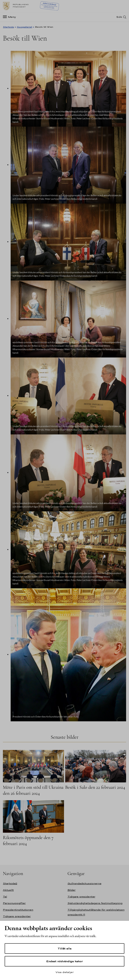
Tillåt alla (64, 948)
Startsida (8, 27)
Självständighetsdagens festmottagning (95, 903)
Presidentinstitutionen (18, 910)
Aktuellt (8, 890)
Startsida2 (10, 883)
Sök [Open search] (119, 17)
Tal (5, 897)
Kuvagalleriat (24, 27)
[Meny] (11, 17)
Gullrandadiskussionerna (84, 883)
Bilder (72, 890)
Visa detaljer (65, 972)
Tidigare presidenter (17, 916)
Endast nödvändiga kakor (64, 961)
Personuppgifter (14, 903)
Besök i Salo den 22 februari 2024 (95, 787)
